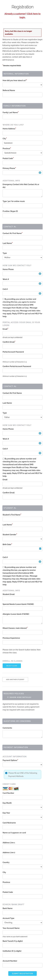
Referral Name (9, 90)
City (5, 139)
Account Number (10, 961)
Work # (6, 279)
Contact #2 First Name (12, 393)
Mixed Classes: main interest (15, 628)
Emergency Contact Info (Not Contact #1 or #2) (21, 186)
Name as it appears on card (14, 833)
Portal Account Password (13, 352)
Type (5, 253)
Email (5, 329)
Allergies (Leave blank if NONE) (16, 614)
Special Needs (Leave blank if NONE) (18, 604)
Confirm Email (9, 342)
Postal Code (8, 158)
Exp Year (6, 813)
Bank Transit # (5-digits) (13, 941)
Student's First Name (12, 515)
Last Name (8, 243)
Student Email (9, 594)
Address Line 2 (9, 853)
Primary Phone (9, 168)
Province (7, 149)
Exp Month (7, 803)
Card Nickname (9, 823)
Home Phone (8, 269)
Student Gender (10, 535)
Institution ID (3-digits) (12, 951)
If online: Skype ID (10, 211)
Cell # (5, 289)
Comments (7, 728)
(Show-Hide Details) (19, 697)
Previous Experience (11, 638)
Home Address (9, 129)
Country (6, 862)
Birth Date (7, 544)
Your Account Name (11, 928)
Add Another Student (15, 680)
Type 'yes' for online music (14, 201)
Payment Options (10, 760)
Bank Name (8, 908)
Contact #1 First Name (13, 233)
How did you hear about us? (15, 80)
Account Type (8, 918)
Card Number (8, 793)
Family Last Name (11, 113)
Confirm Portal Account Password (17, 366)
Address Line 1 (9, 843)
